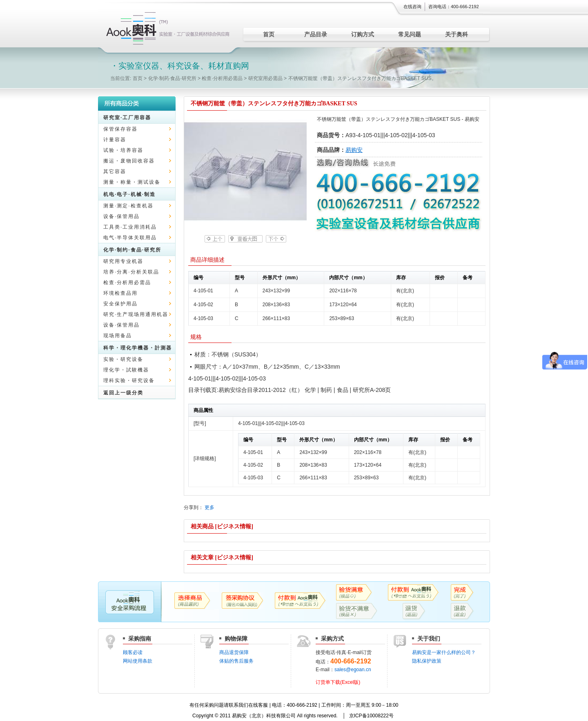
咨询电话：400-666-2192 (454, 7)
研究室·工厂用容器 (127, 118)
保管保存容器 (120, 129)
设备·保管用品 (121, 216)
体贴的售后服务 (236, 661)
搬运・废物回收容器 (129, 161)
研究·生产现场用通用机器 (136, 314)
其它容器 (115, 171)
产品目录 (316, 34)
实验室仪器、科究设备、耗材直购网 (169, 28)
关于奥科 (457, 34)
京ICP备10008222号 (371, 716)
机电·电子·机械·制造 (129, 194)
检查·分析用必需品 (222, 78)
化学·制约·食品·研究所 (132, 250)
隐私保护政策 (427, 661)
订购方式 (363, 34)
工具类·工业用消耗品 (130, 227)
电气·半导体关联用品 (130, 238)
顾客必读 (133, 652)
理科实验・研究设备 (129, 381)
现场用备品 (118, 336)
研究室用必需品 (265, 78)
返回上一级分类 (123, 393)
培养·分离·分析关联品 (131, 272)
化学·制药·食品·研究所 (172, 78)
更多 (209, 507)
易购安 (354, 150)
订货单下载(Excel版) (338, 682)
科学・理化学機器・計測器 (138, 348)
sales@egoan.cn (353, 670)
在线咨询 (412, 7)
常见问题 (410, 34)
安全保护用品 (120, 304)
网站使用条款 (138, 661)
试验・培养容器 (123, 150)
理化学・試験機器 (126, 370)
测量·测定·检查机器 (128, 206)
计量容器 (115, 140)
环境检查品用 (120, 293)
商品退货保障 (234, 652)
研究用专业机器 (123, 261)
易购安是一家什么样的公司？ (444, 652)
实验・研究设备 (123, 359)
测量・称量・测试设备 (132, 182)
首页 (269, 34)
